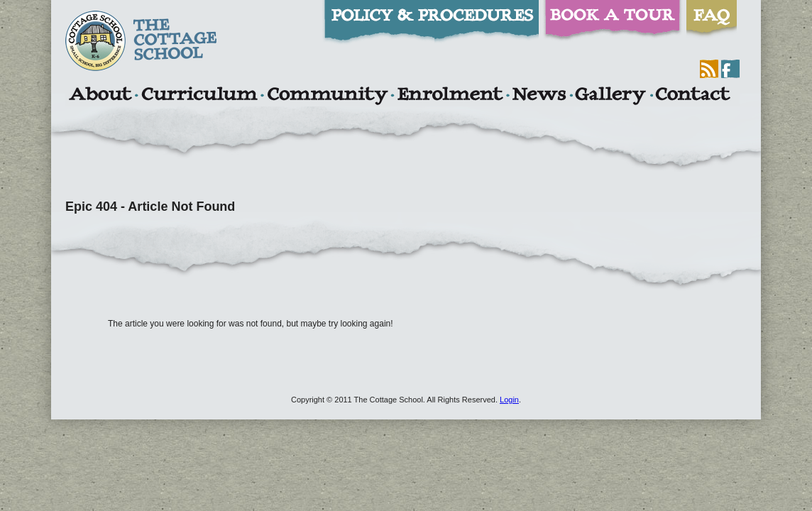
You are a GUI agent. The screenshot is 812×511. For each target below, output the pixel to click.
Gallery (610, 96)
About (100, 96)
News (539, 96)
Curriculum (199, 96)
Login (509, 400)
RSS (709, 69)
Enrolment (450, 96)
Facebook (730, 69)
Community (327, 96)
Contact (693, 96)
